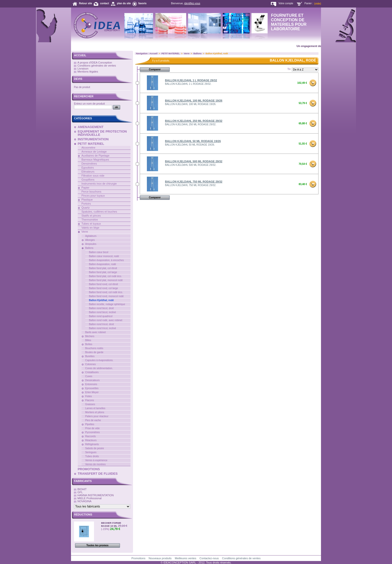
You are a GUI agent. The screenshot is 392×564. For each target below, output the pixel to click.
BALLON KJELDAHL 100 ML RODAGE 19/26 (194, 101)
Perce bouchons (91, 192)
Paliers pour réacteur (97, 416)
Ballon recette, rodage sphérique (107, 304)
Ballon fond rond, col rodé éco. (106, 292)
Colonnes (90, 364)
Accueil (80, 55)
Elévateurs (88, 172)
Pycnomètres (92, 432)
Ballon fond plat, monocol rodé (106, 280)
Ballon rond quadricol (101, 316)
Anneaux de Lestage (94, 152)
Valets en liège (90, 228)
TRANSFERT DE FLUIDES (98, 474)
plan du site (124, 3)
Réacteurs (91, 440)
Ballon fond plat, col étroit (103, 268)
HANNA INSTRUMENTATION (96, 495)
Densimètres (89, 164)
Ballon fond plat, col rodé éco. (105, 276)
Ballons (89, 248)
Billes (88, 340)
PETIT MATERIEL (91, 144)
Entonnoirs (91, 384)
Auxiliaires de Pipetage (95, 156)
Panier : (309, 3)
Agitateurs (91, 236)
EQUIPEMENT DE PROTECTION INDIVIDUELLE (102, 133)
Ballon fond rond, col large (103, 288)
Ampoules (91, 244)
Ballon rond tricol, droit (101, 324)
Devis (78, 79)
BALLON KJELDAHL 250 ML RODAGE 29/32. (191, 124)
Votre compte (286, 3)
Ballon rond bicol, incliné (102, 312)
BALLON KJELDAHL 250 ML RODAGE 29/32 (194, 121)
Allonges (90, 240)
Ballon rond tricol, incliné (102, 328)
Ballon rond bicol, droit (101, 308)
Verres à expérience (96, 460)
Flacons (90, 400)
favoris (142, 3)
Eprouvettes (92, 388)
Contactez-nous (209, 558)
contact (104, 3)
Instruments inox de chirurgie (99, 184)
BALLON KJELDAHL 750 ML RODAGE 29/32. (191, 185)
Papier (85, 188)
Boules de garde (94, 352)
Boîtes (89, 344)
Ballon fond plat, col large (103, 272)
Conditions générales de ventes (97, 66)
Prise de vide (92, 428)
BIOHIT (82, 489)
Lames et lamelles (95, 408)
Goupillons (88, 180)
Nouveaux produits (160, 558)
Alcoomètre (88, 148)
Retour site (85, 3)
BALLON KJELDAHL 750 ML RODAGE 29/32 (194, 182)
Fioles (89, 396)
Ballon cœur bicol (99, 252)
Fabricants (83, 481)
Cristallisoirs (92, 372)
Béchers (90, 336)
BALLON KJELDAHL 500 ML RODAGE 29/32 (194, 161)
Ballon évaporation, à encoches (106, 260)
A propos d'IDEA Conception (95, 63)
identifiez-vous (192, 3)
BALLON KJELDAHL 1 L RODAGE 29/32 (191, 80)
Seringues (91, 452)
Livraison (83, 69)
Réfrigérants (92, 444)
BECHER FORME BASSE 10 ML (111, 524)
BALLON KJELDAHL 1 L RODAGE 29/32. (188, 84)
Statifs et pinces (91, 216)
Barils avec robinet (95, 332)
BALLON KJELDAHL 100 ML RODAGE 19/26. (191, 104)
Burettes (90, 356)
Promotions (138, 558)
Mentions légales (88, 72)
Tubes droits (92, 456)
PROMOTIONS (89, 469)
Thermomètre (90, 220)
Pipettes (90, 424)
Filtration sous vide (93, 176)
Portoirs (86, 204)
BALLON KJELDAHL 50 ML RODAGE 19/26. (190, 145)
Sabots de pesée (95, 448)
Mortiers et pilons (95, 412)
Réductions (83, 514)
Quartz (86, 208)
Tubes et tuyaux (91, 224)
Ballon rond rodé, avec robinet (106, 320)
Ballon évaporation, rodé (102, 264)
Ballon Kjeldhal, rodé (101, 300)
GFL (80, 492)
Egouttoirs (88, 168)
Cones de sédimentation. (99, 368)
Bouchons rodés (94, 348)
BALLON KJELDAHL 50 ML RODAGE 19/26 (193, 141)
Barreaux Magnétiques (95, 160)
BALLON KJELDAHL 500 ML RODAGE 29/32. (191, 165)
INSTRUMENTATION (93, 139)
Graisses (90, 404)
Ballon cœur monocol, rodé (104, 256)
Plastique (87, 200)
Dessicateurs (92, 380)
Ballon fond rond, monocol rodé (106, 296)
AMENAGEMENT (91, 127)
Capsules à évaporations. (99, 360)
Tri (289, 69)
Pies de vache (93, 420)
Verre (85, 232)
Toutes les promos (97, 545)
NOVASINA (84, 501)
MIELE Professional (90, 498)
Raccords (90, 436)
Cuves (89, 376)
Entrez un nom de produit (89, 104)
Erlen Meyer (92, 392)
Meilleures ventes (185, 558)
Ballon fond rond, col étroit (103, 284)
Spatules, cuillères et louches (99, 212)
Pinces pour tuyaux (93, 196)
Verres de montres (95, 464)
